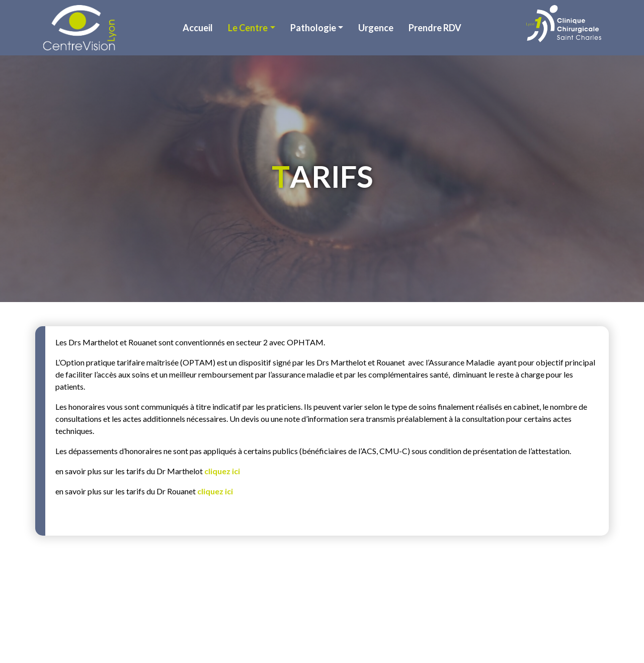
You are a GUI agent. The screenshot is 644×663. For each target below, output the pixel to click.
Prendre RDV (435, 28)
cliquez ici (222, 471)
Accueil (198, 28)
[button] (252, 28)
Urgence (376, 28)
